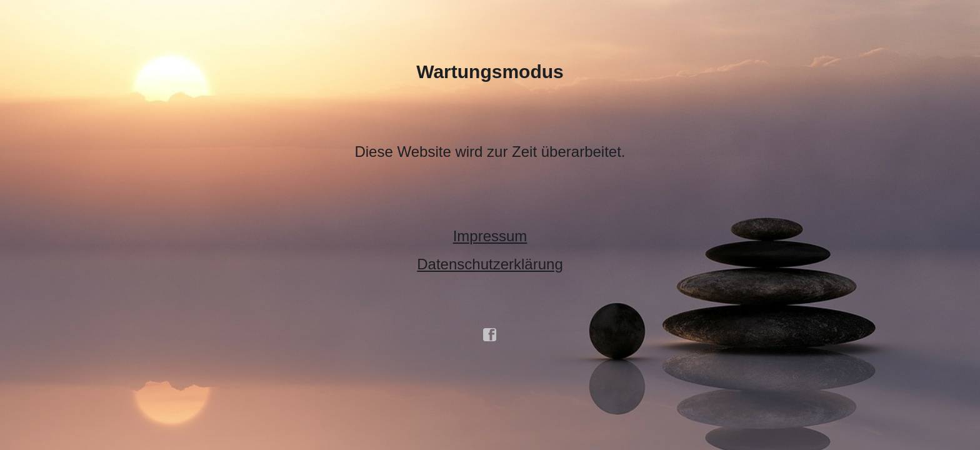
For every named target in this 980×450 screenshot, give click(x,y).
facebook (490, 335)
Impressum (490, 236)
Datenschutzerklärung (490, 264)
